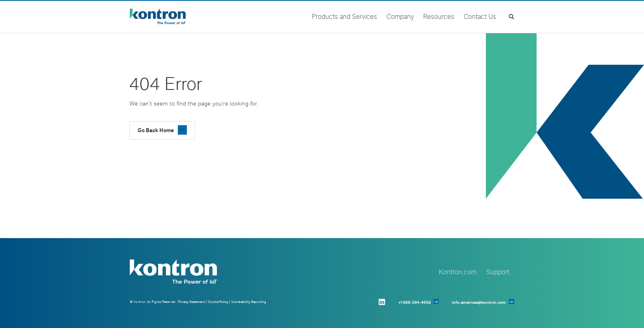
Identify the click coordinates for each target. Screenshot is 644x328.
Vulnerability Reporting (249, 302)
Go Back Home (156, 130)
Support (498, 272)
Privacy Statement (191, 302)
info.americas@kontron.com (479, 302)
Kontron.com (458, 272)
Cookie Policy (218, 302)
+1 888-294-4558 (415, 302)
